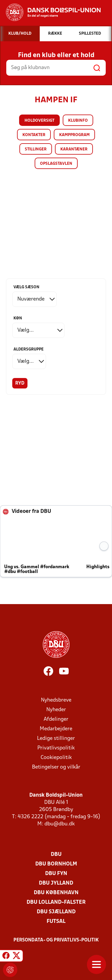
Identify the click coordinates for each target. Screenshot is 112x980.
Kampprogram (74, 135)
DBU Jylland (56, 883)
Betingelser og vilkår (56, 767)
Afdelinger (56, 719)
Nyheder (56, 710)
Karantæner (74, 149)
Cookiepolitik (56, 758)
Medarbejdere (56, 729)
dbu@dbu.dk (60, 824)
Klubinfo (78, 121)
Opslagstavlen (56, 164)
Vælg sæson (26, 287)
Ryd (20, 383)
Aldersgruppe (29, 349)
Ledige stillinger (56, 739)
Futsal (56, 922)
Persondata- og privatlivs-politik (56, 940)
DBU (56, 855)
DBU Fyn (56, 874)
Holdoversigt (39, 121)
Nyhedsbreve (56, 700)
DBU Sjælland (56, 912)
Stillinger (36, 149)
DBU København (56, 893)
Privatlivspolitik (56, 748)
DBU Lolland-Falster (56, 902)
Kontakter (34, 135)
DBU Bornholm (56, 864)
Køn (18, 318)
